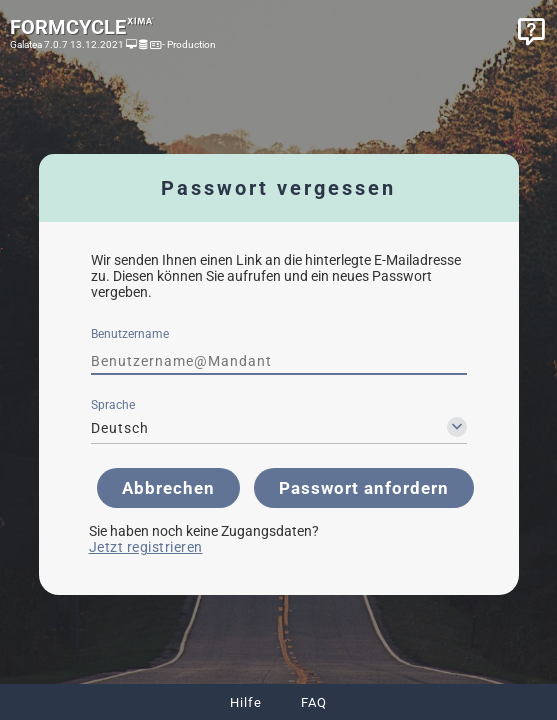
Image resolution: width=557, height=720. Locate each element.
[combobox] (279, 428)
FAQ (314, 702)
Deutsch (120, 428)
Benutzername (130, 334)
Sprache (113, 405)
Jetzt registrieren (146, 547)
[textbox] (279, 361)
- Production (188, 44)
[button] (168, 488)
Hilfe (246, 702)
